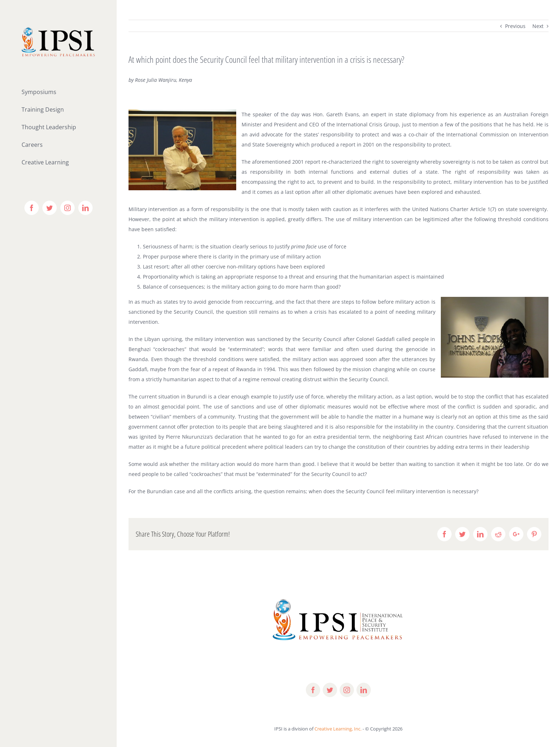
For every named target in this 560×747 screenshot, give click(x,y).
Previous (515, 26)
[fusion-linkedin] (364, 690)
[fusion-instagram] (347, 690)
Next (538, 26)
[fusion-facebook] (313, 690)
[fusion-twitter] (330, 690)
